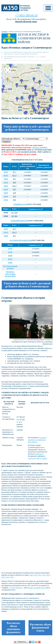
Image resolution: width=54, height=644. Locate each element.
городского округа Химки (37, 458)
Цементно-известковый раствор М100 (10, 274)
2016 (12, 577)
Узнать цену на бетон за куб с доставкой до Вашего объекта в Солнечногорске (27, 128)
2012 (44, 575)
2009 (31, 575)
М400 (6, 193)
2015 (7, 577)
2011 (40, 575)
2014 (3, 577)
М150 (6, 176)
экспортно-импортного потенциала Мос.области (37, 440)
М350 (6, 189)
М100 (6, 172)
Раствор (14, 240)
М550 (6, 200)
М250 (6, 182)
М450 (6, 196)
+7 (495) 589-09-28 (26, 15)
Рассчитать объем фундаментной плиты (40, 628)
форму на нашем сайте (37, 588)
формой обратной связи (26, 22)
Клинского (39, 454)
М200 (6, 179)
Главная (4, 32)
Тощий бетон (20, 204)
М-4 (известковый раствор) (10, 267)
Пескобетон (25, 240)
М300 (6, 186)
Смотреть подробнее (39, 147)
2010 (35, 575)
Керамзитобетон (19, 221)
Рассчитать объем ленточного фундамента (13, 628)
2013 (48, 575)
